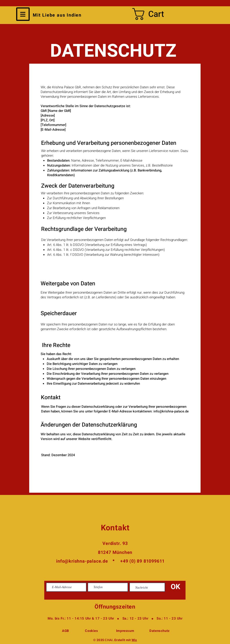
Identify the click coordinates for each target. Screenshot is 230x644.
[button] (23, 14)
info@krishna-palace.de (171, 411)
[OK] (175, 587)
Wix (134, 640)
